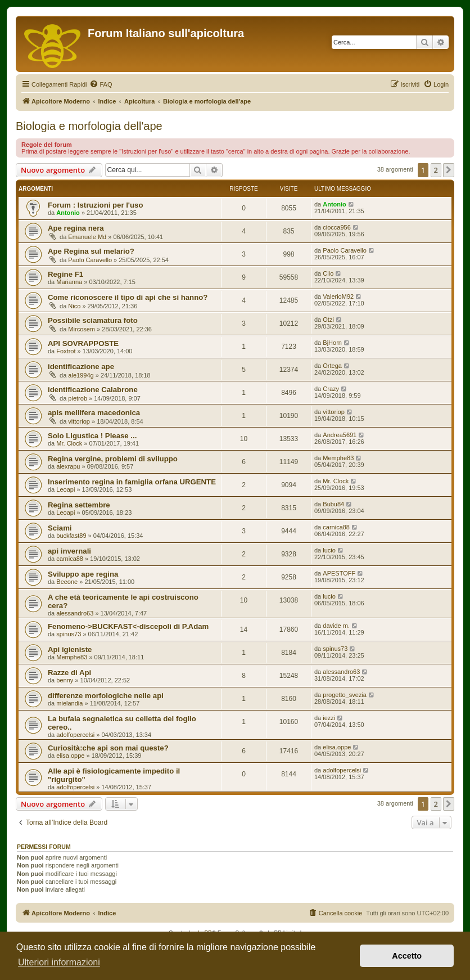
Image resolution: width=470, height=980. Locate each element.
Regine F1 (65, 274)
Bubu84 (333, 504)
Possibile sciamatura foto (93, 320)
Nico (74, 306)
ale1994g (81, 375)
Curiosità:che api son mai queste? (108, 748)
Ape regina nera (76, 228)
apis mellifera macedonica (94, 413)
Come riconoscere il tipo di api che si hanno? (128, 297)
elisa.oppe (70, 756)
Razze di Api (69, 673)
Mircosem (82, 329)
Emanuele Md (87, 237)
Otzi (328, 320)
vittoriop (79, 421)
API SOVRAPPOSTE (83, 343)
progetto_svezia (345, 695)
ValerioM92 (338, 296)
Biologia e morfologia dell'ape (89, 126)
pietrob (78, 398)
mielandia (69, 703)
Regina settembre (79, 505)
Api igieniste (70, 649)
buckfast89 (71, 536)
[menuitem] (101, 84)
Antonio (68, 213)
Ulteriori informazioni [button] (59, 962)
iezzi (329, 718)
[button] (449, 170)
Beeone (67, 582)
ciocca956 (337, 227)
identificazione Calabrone (93, 390)
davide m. (336, 626)
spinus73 (69, 634)
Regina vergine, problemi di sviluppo (113, 459)
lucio (329, 550)
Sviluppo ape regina (83, 574)
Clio (328, 273)
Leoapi (65, 489)
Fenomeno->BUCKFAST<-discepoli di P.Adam (128, 626)
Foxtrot (66, 351)
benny (65, 680)
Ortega (332, 366)
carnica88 (336, 527)
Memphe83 (338, 458)
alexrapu (68, 466)
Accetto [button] (407, 956)
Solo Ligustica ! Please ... (92, 436)
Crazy (331, 389)
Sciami (60, 528)
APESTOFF (339, 573)
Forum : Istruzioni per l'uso (95, 205)
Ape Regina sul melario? (91, 251)
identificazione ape (81, 367)
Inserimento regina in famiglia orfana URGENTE (132, 482)
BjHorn (332, 343)
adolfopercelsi (75, 735)
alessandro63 (75, 613)
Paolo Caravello (90, 260)
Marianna (69, 282)
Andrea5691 (340, 435)
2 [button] (436, 170)
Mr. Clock (69, 443)
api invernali (69, 551)
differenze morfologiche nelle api (106, 696)
